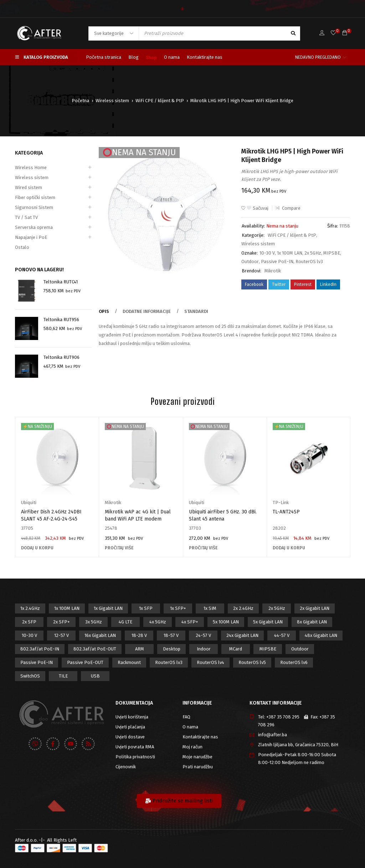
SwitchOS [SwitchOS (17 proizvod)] (30, 676)
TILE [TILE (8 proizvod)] (63, 676)
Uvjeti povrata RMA (135, 747)
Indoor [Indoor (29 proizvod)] (204, 649)
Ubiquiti (29, 503)
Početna (80, 101)
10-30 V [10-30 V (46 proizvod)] (29, 635)
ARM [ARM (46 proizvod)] (140, 649)
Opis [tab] (104, 311)
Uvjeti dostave (130, 737)
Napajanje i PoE (31, 237)
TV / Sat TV (26, 217)
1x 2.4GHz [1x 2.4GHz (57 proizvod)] (30, 608)
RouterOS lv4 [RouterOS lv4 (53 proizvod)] (210, 662)
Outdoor (250, 262)
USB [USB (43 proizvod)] (95, 676)
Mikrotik (273, 271)
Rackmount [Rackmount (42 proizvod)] (129, 662)
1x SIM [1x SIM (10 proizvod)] (210, 608)
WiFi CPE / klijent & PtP (160, 101)
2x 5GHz (313, 253)
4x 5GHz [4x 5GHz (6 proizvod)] (158, 622)
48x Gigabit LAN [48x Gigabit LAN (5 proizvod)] (321, 635)
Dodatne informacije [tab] (147, 311)
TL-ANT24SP (286, 512)
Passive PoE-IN (277, 262)
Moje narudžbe (197, 757)
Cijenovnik (126, 767)
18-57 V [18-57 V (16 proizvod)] (171, 635)
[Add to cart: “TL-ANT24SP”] (289, 548)
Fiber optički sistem (35, 197)
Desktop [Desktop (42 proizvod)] (172, 649)
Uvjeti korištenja (132, 717)
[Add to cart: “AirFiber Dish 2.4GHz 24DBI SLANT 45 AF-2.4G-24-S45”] (37, 548)
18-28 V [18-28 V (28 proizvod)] (139, 635)
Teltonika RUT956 (61, 320)
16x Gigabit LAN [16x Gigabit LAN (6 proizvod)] (100, 635)
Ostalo (22, 247)
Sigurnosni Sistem (34, 207)
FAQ (186, 717)
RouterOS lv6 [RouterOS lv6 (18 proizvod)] (294, 662)
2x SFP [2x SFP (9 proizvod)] (29, 622)
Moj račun (192, 747)
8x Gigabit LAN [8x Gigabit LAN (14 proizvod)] (312, 622)
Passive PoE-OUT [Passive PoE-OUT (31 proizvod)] (85, 662)
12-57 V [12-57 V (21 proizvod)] (61, 635)
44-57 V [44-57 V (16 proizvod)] (282, 635)
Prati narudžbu (198, 767)
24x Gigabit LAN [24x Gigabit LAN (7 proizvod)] (242, 635)
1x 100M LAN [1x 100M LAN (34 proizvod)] (67, 608)
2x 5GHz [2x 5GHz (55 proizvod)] (277, 608)
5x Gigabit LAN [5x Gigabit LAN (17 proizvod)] (268, 622)
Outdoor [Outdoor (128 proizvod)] (300, 649)
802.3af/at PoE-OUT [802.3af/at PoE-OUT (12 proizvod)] (95, 649)
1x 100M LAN (290, 253)
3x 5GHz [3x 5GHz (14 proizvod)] (94, 622)
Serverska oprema (34, 227)
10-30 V (267, 253)
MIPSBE (332, 253)
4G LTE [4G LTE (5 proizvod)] (125, 622)
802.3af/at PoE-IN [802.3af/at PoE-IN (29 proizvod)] (40, 649)
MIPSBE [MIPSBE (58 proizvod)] (268, 649)
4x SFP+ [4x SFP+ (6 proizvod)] (190, 622)
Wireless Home (31, 168)
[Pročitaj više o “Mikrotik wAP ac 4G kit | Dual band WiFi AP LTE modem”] (119, 548)
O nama (190, 727)
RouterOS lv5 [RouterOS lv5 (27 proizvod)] (252, 662)
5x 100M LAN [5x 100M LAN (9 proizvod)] (226, 622)
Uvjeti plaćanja (130, 727)
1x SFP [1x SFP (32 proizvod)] (146, 608)
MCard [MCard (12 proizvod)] (236, 649)
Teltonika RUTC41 (61, 282)
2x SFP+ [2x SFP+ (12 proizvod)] (61, 622)
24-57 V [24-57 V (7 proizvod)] (203, 635)
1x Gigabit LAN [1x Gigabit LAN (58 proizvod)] (108, 608)
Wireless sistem (112, 101)
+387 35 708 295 (283, 717)
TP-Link (281, 503)
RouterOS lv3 (309, 262)
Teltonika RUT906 (61, 357)
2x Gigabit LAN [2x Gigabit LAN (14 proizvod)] (315, 608)
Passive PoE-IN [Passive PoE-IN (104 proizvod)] (37, 662)
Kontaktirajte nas (200, 737)
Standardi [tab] (196, 311)
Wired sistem (29, 187)
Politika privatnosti (135, 757)
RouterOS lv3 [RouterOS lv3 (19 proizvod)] (169, 662)
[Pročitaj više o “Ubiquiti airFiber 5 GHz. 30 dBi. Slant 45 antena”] (203, 548)
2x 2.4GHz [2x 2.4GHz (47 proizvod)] (243, 608)
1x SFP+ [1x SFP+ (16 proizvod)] (178, 608)
